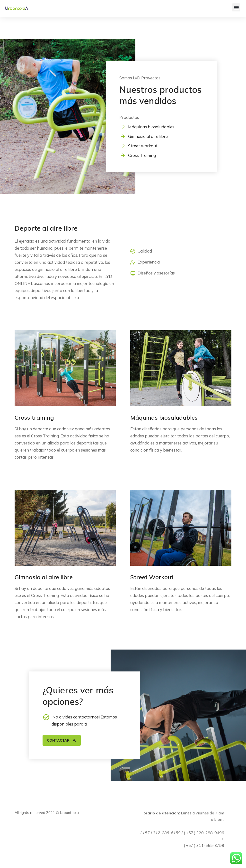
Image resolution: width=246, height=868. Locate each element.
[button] (236, 7)
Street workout (143, 146)
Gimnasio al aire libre (148, 136)
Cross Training (142, 155)
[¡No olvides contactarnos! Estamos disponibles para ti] (46, 717)
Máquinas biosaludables (151, 127)
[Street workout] (123, 146)
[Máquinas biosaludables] (123, 127)
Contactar (62, 740)
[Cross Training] (123, 155)
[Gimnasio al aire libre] (123, 136)
